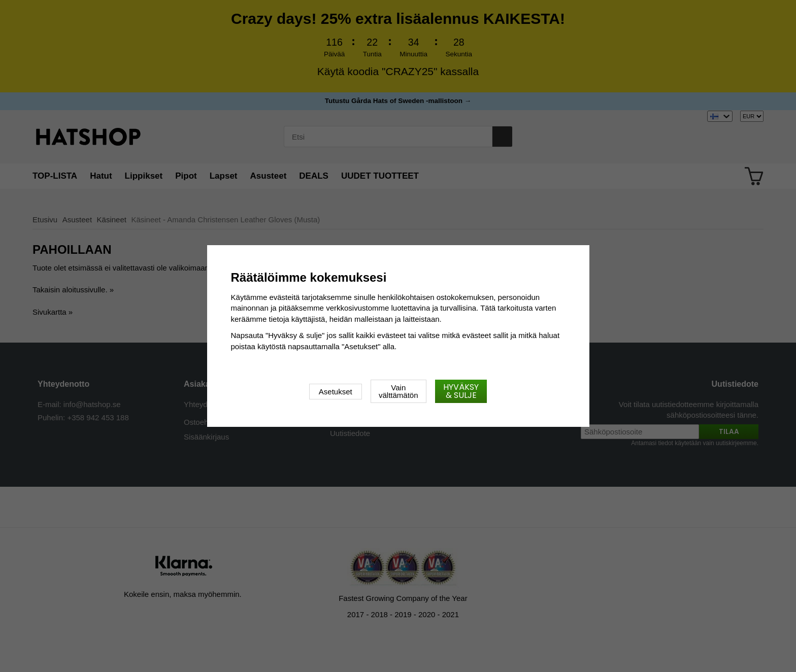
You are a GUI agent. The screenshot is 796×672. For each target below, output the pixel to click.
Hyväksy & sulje (461, 391)
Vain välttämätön (399, 391)
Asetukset (336, 392)
